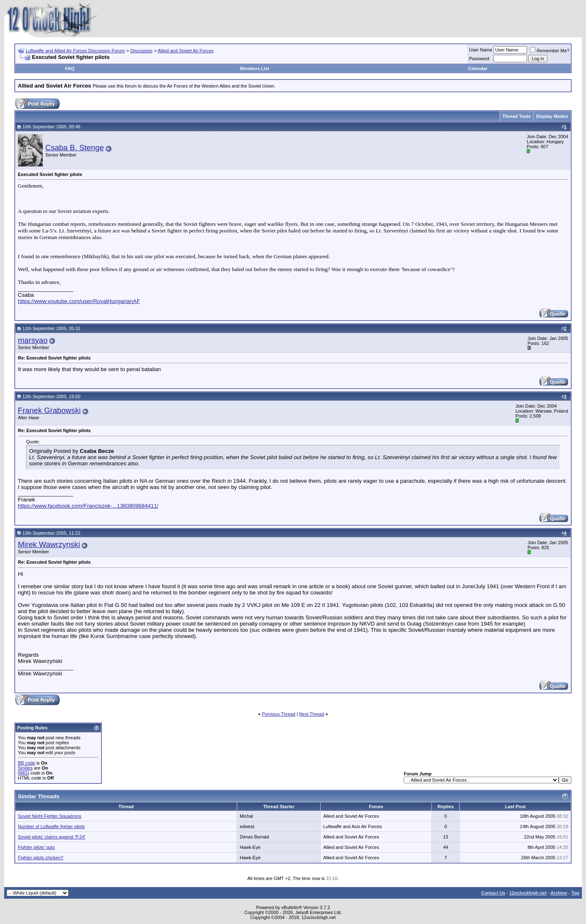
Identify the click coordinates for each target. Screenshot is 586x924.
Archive (559, 893)
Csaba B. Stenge (75, 148)
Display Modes (552, 116)
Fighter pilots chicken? (40, 858)
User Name (481, 50)
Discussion (141, 51)
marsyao (33, 340)
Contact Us (493, 893)
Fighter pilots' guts (36, 847)
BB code (27, 763)
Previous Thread (279, 714)
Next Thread (311, 714)
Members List (254, 68)
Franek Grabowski (49, 410)
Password (479, 59)
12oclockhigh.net (528, 893)
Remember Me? (550, 51)
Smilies (25, 768)
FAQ (70, 68)
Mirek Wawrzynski (49, 544)
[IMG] (23, 773)
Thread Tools (517, 116)
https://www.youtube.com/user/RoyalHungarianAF (79, 301)
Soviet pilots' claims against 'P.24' (52, 837)
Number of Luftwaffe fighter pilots (51, 826)
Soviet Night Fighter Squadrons (50, 816)
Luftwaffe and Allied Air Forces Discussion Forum (75, 51)
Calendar (478, 68)
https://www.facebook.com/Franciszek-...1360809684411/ (88, 506)
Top (575, 893)
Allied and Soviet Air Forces (186, 51)
